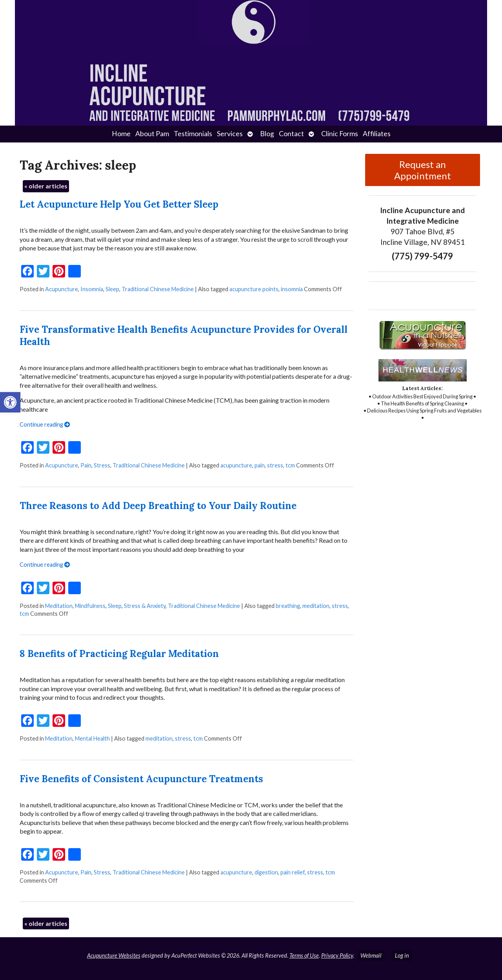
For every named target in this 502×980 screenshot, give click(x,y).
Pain (86, 465)
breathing (288, 606)
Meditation (59, 606)
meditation (316, 606)
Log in (402, 955)
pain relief (293, 872)
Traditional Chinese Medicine (158, 289)
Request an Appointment (423, 170)
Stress (102, 465)
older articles (46, 186)
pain (260, 465)
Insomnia (92, 289)
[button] (10, 402)
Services (230, 134)
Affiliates (377, 134)
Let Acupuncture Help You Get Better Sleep (119, 204)
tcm (290, 465)
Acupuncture (62, 289)
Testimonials (193, 134)
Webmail (371, 955)
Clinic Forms (340, 134)
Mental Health (92, 738)
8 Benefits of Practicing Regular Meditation (119, 654)
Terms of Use (304, 955)
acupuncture (236, 465)
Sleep (112, 289)
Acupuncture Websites (114, 955)
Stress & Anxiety (145, 606)
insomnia (292, 289)
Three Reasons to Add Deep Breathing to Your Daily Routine (158, 506)
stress (275, 465)
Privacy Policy (337, 955)
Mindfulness (90, 606)
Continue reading (45, 424)
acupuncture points (254, 289)
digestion (266, 872)
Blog (267, 134)
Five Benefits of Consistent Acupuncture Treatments (141, 779)
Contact (291, 134)
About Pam (152, 134)
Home (121, 134)
